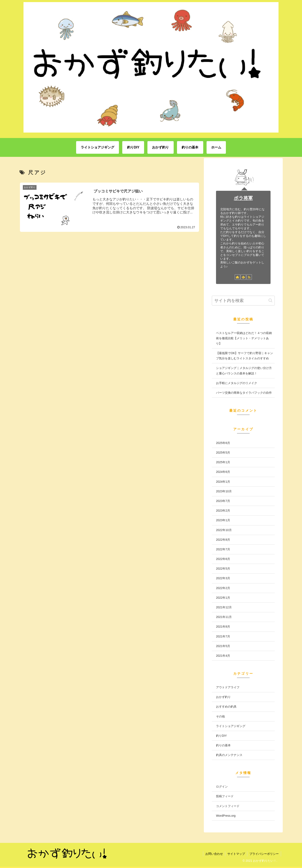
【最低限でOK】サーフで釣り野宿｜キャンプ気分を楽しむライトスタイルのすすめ (245, 356)
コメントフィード (228, 806)
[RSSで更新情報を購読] (249, 277)
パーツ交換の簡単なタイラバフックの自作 (244, 393)
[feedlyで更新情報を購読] (243, 277)
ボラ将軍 (243, 198)
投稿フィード (225, 796)
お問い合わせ (214, 854)
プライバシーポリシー (264, 854)
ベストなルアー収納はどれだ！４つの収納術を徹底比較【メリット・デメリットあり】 (244, 338)
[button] (270, 300)
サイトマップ (236, 854)
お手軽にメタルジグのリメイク (237, 383)
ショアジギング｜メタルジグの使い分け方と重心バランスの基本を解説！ (244, 371)
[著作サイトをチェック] (237, 277)
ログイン (222, 787)
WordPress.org (226, 816)
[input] (243, 301)
